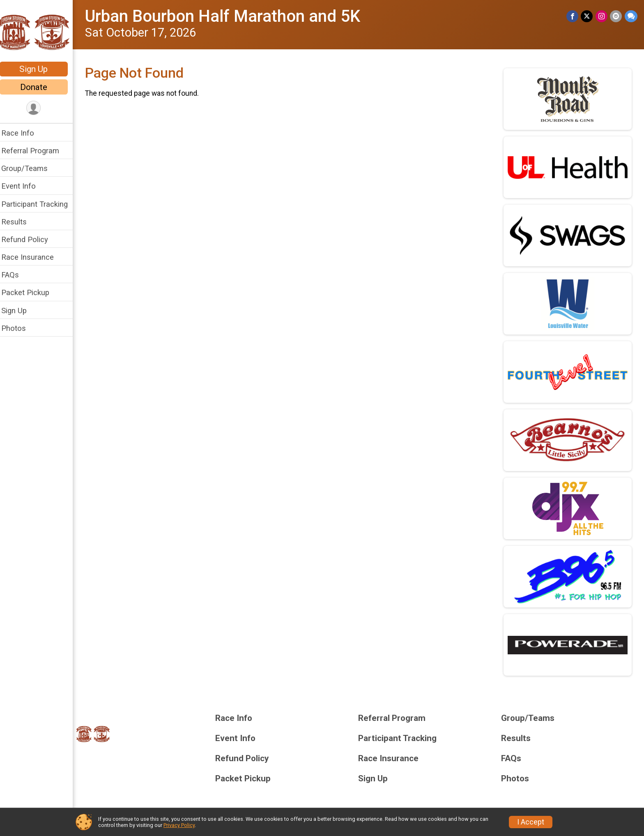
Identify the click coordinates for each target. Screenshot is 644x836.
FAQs (15, 275)
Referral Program (36, 151)
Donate (39, 87)
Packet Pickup (31, 292)
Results (19, 222)
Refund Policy (30, 239)
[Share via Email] (616, 16)
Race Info (23, 133)
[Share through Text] (631, 16)
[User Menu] (39, 108)
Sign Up (39, 69)
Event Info (24, 186)
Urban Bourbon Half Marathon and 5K (228, 16)
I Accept (531, 822)
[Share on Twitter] (588, 16)
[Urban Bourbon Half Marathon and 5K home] (39, 32)
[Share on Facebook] (573, 16)
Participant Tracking (40, 204)
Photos (19, 328)
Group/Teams (30, 168)
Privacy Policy (179, 825)
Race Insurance (33, 257)
